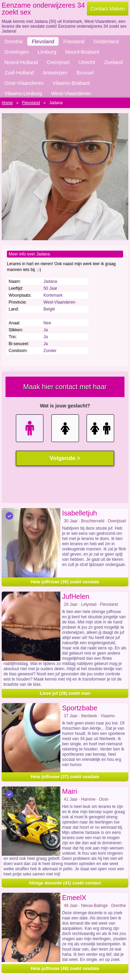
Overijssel (58, 62)
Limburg (47, 52)
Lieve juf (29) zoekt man (65, 693)
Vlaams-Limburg (23, 93)
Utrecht (87, 62)
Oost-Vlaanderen (24, 83)
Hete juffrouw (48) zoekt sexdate (65, 968)
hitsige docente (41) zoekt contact (65, 883)
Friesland (74, 41)
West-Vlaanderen (71, 93)
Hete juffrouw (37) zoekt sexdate (65, 777)
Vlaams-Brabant (71, 83)
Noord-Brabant (82, 52)
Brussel (85, 73)
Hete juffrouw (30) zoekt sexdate (65, 582)
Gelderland (106, 41)
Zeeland (113, 62)
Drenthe (14, 41)
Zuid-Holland (19, 73)
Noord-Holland (21, 62)
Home (7, 103)
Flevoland (43, 41)
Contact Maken (108, 8)
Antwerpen (55, 73)
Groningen (17, 52)
